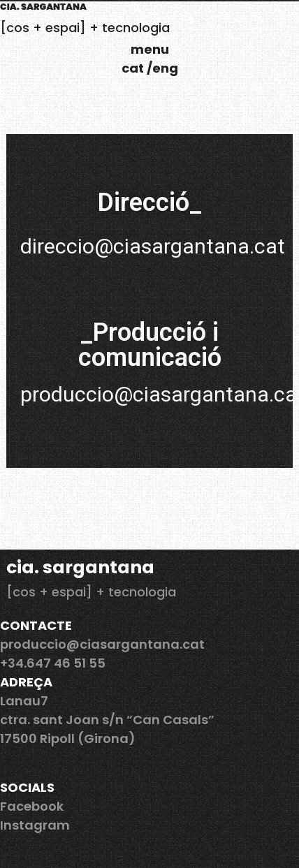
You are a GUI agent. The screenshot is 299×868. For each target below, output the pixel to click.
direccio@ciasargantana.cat (153, 246)
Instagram (35, 825)
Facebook (32, 806)
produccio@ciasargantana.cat (102, 644)
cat (134, 68)
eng (165, 68)
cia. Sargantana (43, 7)
